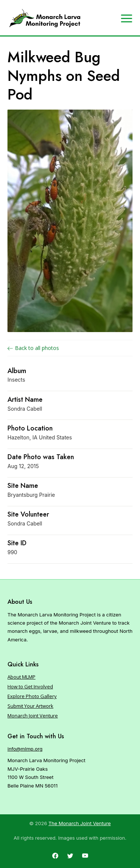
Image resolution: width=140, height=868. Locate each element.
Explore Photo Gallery (32, 696)
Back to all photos (33, 348)
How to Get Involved (30, 686)
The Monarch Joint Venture (80, 823)
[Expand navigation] (127, 18)
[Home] (45, 18)
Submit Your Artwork (30, 706)
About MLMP (21, 677)
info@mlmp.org (25, 749)
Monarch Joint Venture (33, 716)
